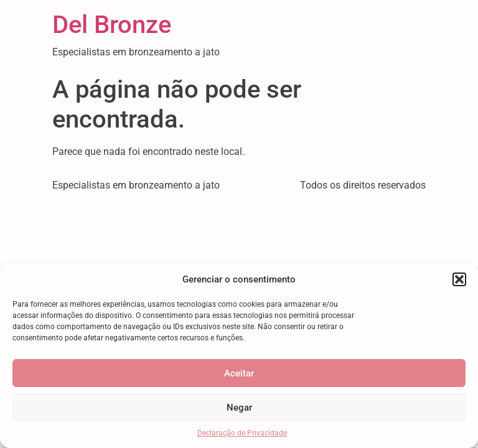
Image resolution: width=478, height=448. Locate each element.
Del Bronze (112, 25)
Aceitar (239, 373)
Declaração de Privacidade (242, 433)
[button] (459, 279)
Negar (239, 408)
